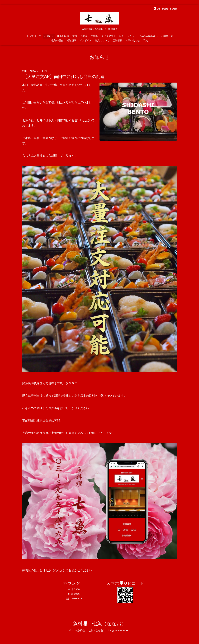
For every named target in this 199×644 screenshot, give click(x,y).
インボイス (86, 41)
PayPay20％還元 (149, 36)
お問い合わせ (133, 41)
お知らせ (49, 36)
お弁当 (84, 36)
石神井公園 (167, 36)
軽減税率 (71, 41)
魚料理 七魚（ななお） (100, 624)
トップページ (34, 36)
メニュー (132, 36)
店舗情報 (117, 41)
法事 (75, 36)
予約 (146, 41)
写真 (121, 36)
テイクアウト (109, 36)
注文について (102, 41)
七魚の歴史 (57, 41)
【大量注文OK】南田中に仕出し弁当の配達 (64, 77)
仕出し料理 (63, 36)
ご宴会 (94, 36)
